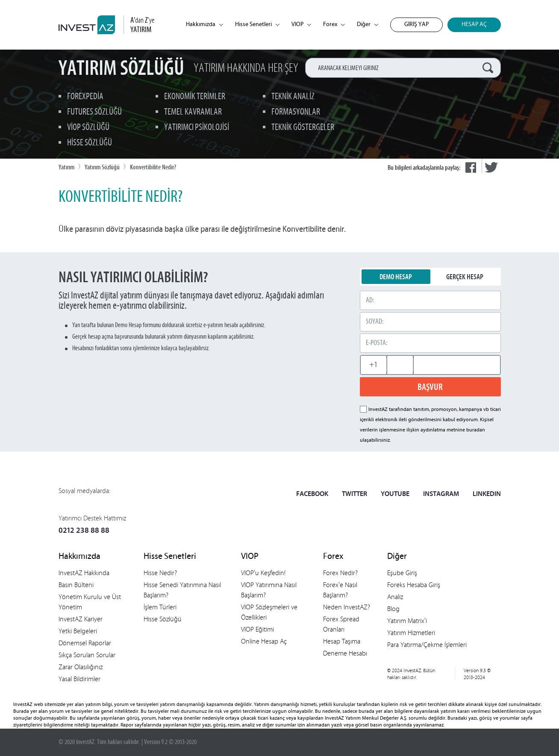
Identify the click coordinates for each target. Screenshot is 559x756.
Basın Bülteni (76, 585)
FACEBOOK (312, 494)
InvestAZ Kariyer (81, 619)
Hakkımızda (204, 25)
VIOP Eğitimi (257, 629)
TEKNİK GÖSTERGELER (303, 128)
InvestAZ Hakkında (84, 573)
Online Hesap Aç (264, 641)
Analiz (395, 597)
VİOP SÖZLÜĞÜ (88, 128)
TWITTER (355, 494)
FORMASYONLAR (296, 112)
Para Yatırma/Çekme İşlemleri (427, 645)
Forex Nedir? (340, 573)
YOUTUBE (395, 494)
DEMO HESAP (396, 277)
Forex (334, 25)
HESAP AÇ (474, 25)
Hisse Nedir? (160, 573)
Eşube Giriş (402, 573)
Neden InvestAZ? (347, 607)
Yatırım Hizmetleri (411, 633)
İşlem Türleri (160, 607)
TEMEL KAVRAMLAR (193, 112)
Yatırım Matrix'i (407, 621)
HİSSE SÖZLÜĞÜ (90, 143)
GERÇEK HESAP (465, 277)
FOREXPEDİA (85, 97)
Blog (393, 609)
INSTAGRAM (441, 494)
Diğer (368, 25)
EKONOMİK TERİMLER (195, 97)
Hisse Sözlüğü (163, 619)
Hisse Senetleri (257, 25)
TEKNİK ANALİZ (293, 97)
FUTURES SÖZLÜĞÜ (94, 112)
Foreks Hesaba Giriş (414, 585)
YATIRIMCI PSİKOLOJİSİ (197, 128)
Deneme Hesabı (345, 653)
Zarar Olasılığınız (81, 667)
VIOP (301, 25)
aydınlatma (433, 430)
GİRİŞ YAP (416, 25)
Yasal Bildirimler (79, 679)
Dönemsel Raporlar (85, 643)
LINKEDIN (487, 494)
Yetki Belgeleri (78, 631)
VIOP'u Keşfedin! (263, 573)
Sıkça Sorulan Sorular (87, 655)
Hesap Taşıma (342, 641)
